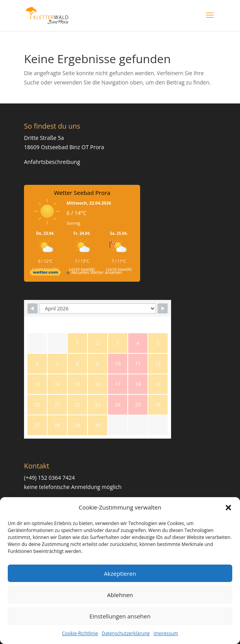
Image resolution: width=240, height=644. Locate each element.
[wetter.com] (45, 274)
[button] (228, 508)
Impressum (166, 633)
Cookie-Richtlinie (80, 633)
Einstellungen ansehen (120, 616)
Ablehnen (120, 595)
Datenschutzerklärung (126, 633)
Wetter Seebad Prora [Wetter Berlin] (82, 193)
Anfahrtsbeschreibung (52, 162)
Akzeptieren (120, 573)
